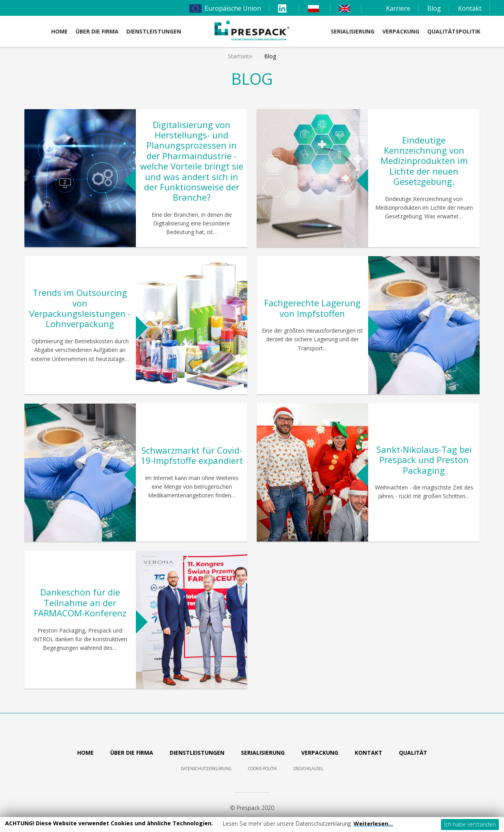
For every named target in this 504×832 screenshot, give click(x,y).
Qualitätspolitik (454, 31)
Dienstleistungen (197, 753)
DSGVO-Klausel (308, 769)
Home (59, 31)
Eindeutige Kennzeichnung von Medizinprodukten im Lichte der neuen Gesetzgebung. (424, 161)
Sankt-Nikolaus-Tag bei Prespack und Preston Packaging (424, 460)
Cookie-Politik (262, 769)
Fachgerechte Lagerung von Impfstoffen (312, 308)
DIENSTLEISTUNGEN (154, 31)
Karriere (398, 8)
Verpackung (401, 31)
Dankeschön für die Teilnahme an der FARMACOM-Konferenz (80, 602)
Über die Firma (97, 31)
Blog (434, 8)
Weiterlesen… (373, 824)
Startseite (240, 56)
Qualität (413, 753)
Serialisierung (353, 31)
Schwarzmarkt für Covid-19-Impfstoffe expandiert (192, 455)
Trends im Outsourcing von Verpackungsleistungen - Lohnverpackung (80, 308)
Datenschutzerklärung (206, 769)
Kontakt (470, 8)
